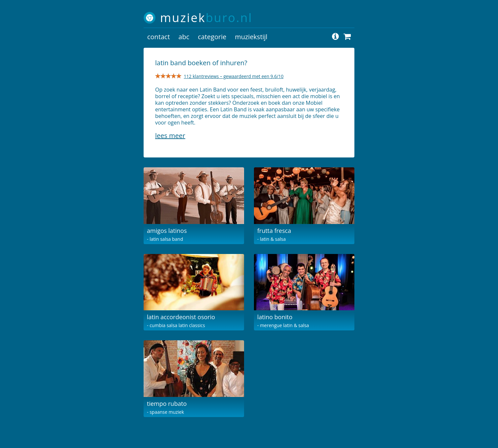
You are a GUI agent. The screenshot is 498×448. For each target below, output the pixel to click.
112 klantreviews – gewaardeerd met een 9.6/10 (234, 76)
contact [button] (159, 37)
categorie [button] (212, 37)
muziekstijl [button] (251, 37)
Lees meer (170, 136)
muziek (206, 18)
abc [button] (184, 37)
